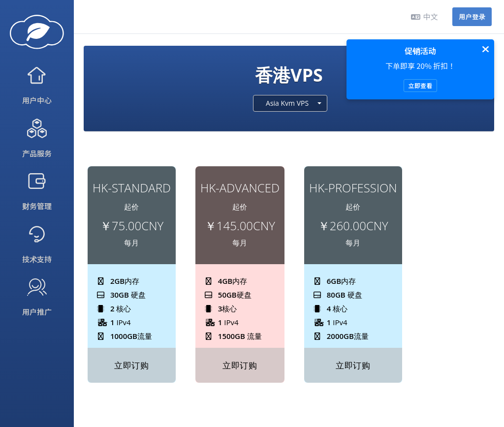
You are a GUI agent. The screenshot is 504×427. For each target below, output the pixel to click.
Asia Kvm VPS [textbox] (287, 103)
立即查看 (420, 85)
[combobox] (290, 103)
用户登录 (472, 16)
